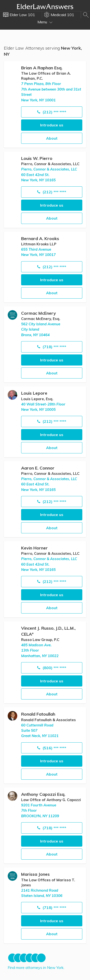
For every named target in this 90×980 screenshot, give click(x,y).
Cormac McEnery (39, 313)
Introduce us (52, 125)
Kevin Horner (34, 548)
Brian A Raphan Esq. (42, 68)
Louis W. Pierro (37, 158)
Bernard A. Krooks (40, 238)
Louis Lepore (34, 393)
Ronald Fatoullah (38, 714)
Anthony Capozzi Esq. (43, 794)
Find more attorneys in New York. (36, 967)
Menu (45, 22)
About (52, 138)
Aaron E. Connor (38, 468)
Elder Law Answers (45, 7)
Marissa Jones (35, 874)
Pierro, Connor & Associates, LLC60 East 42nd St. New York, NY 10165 (49, 175)
